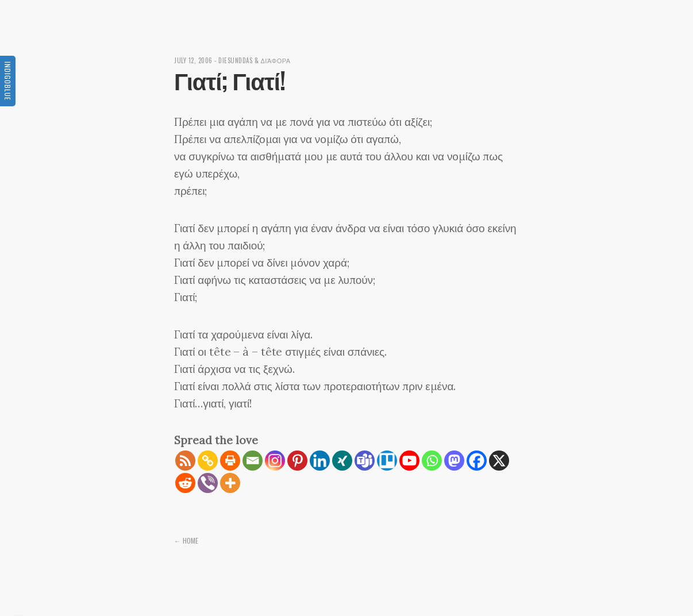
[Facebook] (477, 461)
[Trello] (387, 461)
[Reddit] (185, 483)
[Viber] (208, 483)
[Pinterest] (297, 461)
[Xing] (342, 461)
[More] (230, 483)
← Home (186, 540)
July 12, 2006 (193, 60)
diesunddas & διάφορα (255, 60)
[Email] (253, 461)
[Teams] (365, 461)
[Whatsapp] (432, 461)
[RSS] (185, 461)
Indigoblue (8, 81)
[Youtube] (409, 461)
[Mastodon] (454, 461)
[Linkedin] (320, 461)
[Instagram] (275, 461)
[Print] (230, 461)
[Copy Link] (208, 461)
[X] (499, 461)
